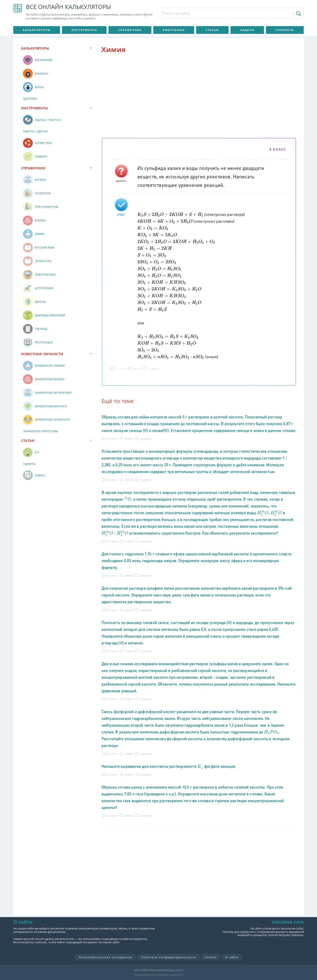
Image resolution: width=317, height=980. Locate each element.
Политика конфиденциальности (169, 957)
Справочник (130, 30)
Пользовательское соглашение (106, 957)
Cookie (211, 957)
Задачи (247, 30)
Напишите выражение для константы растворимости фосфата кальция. (169, 766)
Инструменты (84, 30)
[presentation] (170, 214)
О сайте (232, 957)
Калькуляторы (37, 30)
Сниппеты (285, 30)
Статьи (212, 30)
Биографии (174, 30)
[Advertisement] (199, 97)
